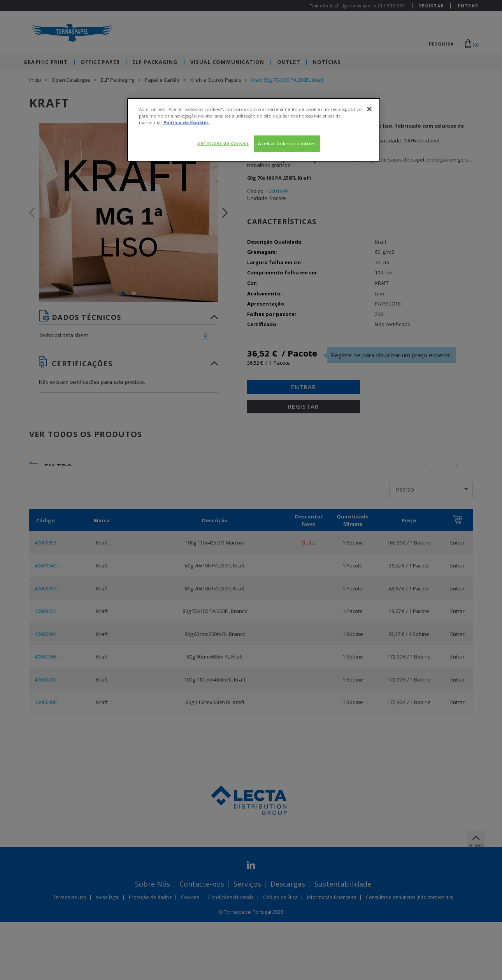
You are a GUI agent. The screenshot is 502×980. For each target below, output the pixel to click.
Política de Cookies (186, 122)
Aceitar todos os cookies (287, 143)
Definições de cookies (223, 143)
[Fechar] (369, 109)
